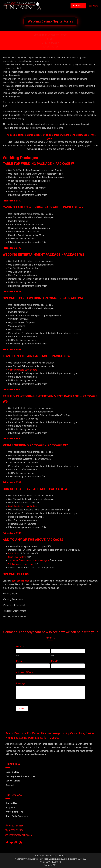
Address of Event (25, 672)
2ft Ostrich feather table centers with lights (29, 560)
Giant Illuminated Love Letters (23, 370)
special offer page (21, 581)
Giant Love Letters (17, 557)
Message (21, 683)
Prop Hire (10, 807)
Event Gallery (12, 772)
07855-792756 (50, 47)
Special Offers (13, 781)
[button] (78, 6)
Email (55, 661)
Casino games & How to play (20, 776)
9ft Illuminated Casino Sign (21, 564)
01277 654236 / (51, 43)
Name (20, 647)
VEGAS (8, 445)
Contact (10, 785)
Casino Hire (11, 803)
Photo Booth (14, 553)
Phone (19, 661)
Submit (22, 708)
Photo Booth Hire (14, 812)
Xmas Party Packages (17, 816)
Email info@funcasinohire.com (50, 35)
